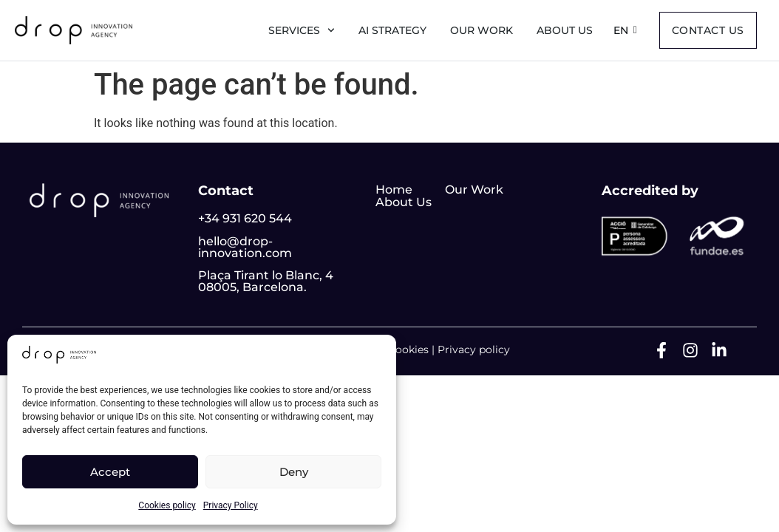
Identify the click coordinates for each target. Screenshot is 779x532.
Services (302, 30)
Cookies (408, 349)
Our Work (482, 30)
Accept (110, 472)
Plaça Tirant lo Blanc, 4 (266, 275)
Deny (294, 472)
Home (394, 190)
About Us (404, 202)
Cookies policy (167, 505)
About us (565, 30)
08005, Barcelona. (252, 287)
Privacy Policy (231, 505)
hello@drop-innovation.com (245, 247)
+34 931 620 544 (245, 218)
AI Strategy (392, 30)
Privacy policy (474, 349)
